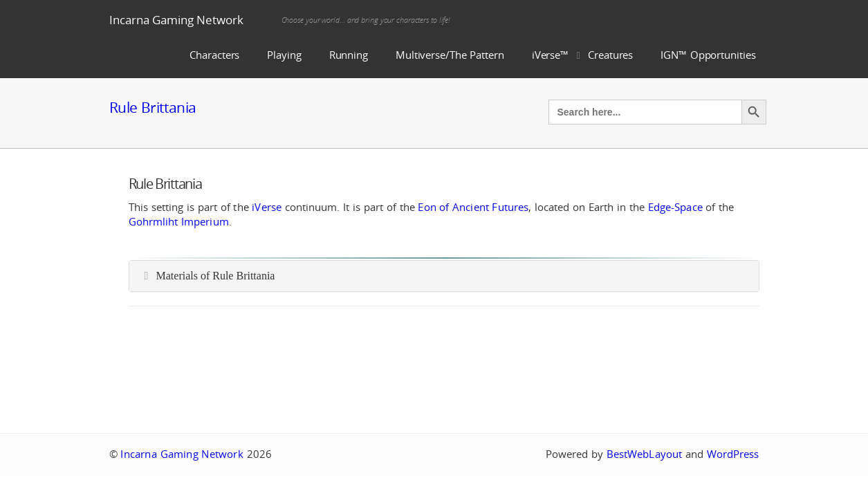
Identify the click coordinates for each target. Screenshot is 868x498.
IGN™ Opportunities (708, 55)
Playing (284, 55)
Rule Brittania (153, 107)
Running (349, 55)
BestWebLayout (644, 454)
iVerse (267, 207)
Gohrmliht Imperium (179, 222)
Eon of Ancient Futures (473, 207)
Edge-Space (675, 207)
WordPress (733, 454)
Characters (214, 55)
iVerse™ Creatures (583, 55)
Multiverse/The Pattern (450, 55)
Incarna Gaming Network (176, 20)
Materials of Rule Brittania (216, 276)
